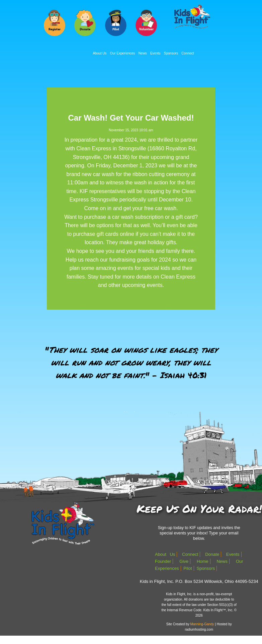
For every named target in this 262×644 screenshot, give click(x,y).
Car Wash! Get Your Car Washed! (131, 118)
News (143, 53)
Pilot (188, 568)
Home (203, 561)
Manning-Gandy (202, 624)
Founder (163, 561)
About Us (100, 53)
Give (184, 561)
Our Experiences (122, 53)
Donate (212, 554)
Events (155, 53)
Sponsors (171, 53)
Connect (188, 53)
